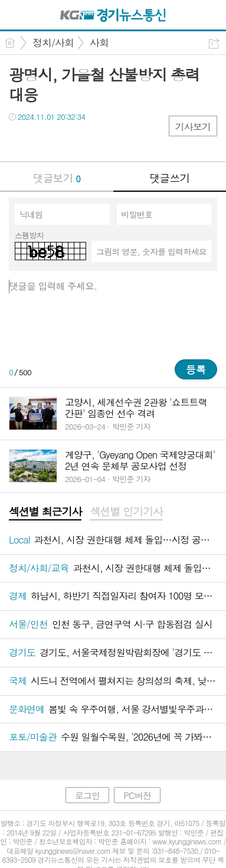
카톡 (66, 141)
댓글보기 (57, 178)
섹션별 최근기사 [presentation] (45, 512)
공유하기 (214, 43)
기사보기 (193, 127)
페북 (19, 141)
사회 (99, 42)
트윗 (43, 141)
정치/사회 (53, 42)
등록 (196, 369)
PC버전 (137, 795)
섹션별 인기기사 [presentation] (126, 512)
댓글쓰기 (169, 178)
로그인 (87, 795)
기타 (90, 141)
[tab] (45, 512)
